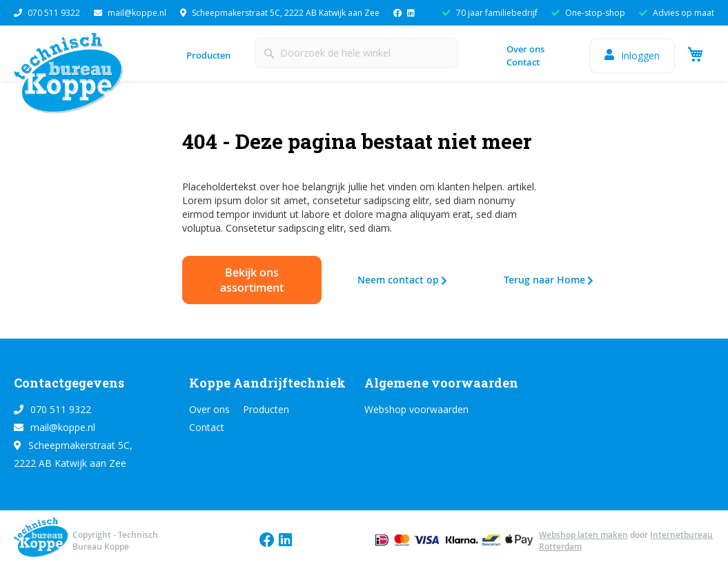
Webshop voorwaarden (416, 409)
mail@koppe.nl (130, 13)
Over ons (525, 49)
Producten (208, 55)
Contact (523, 62)
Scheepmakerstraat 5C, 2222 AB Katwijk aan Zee (280, 13)
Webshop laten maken (583, 535)
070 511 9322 (47, 13)
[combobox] (356, 53)
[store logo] (72, 77)
